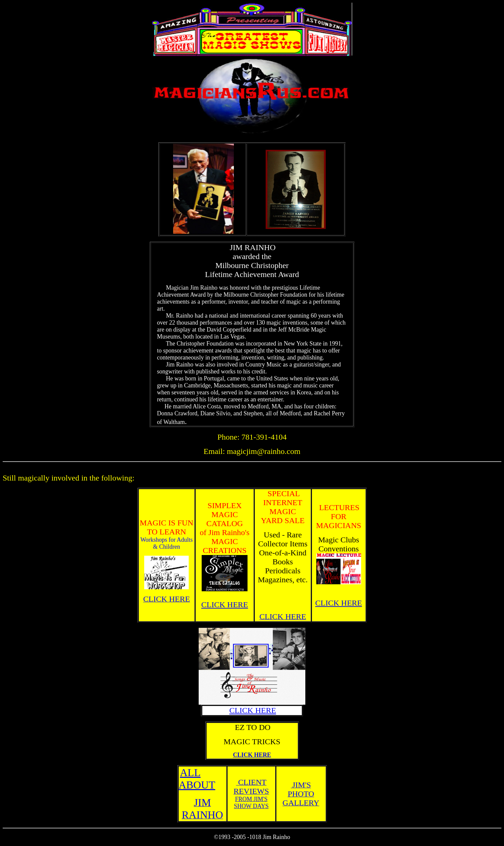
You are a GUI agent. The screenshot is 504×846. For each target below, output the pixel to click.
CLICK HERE (225, 605)
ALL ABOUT (197, 779)
